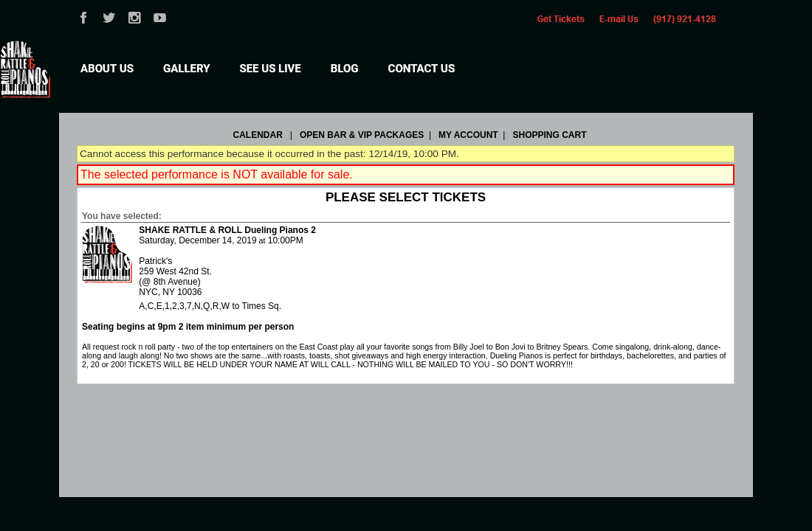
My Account (467, 135)
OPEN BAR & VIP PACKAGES (362, 135)
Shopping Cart (549, 135)
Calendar (258, 135)
